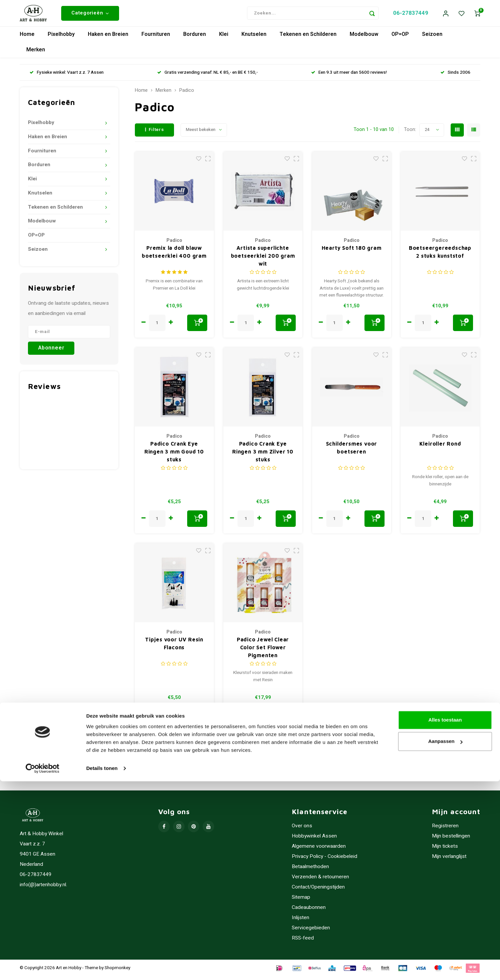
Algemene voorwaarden (319, 850)
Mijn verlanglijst (449, 860)
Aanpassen (445, 940)
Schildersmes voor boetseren (352, 451)
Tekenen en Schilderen (308, 38)
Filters (154, 133)
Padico (187, 94)
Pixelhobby (61, 38)
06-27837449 (411, 15)
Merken (36, 54)
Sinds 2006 (455, 76)
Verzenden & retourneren (320, 881)
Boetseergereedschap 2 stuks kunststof (440, 256)
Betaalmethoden (310, 871)
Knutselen (254, 38)
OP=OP (400, 38)
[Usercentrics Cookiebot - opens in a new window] (43, 967)
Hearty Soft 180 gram (352, 252)
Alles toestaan (445, 919)
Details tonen (102, 967)
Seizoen (432, 38)
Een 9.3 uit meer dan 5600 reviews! (349, 76)
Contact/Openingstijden (318, 891)
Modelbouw (364, 38)
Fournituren (156, 38)
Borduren (195, 38)
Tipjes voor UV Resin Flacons (174, 647)
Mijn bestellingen (451, 840)
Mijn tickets (445, 850)
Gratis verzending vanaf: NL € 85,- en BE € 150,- (208, 76)
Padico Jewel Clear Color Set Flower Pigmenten (263, 651)
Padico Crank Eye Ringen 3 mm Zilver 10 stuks (263, 455)
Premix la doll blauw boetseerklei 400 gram (174, 256)
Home (27, 38)
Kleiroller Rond (440, 448)
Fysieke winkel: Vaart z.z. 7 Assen (67, 76)
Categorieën (90, 15)
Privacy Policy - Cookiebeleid (325, 860)
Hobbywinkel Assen (314, 840)
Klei (224, 38)
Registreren (445, 830)
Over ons (302, 830)
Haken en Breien (108, 38)
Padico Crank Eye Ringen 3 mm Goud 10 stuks (174, 455)
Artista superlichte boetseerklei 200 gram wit (263, 260)
